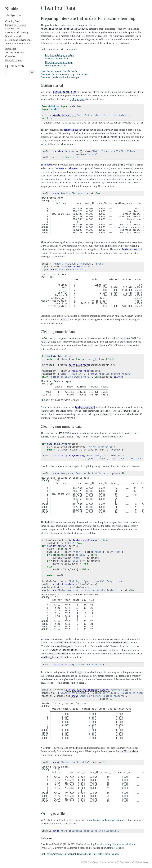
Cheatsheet (11, 56)
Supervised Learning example (108, 820)
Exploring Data (13, 29)
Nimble (12, 9)
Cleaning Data (12, 21)
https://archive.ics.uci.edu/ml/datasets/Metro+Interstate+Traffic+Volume (83, 854)
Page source (143, 862)
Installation (11, 49)
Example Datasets (14, 60)
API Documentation (15, 53)
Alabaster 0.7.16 (130, 862)
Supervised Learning (16, 25)
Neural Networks (14, 36)
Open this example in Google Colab (59, 71)
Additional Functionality (17, 44)
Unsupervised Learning (17, 32)
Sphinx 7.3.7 (115, 862)
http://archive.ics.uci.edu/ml (121, 844)
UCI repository (77, 99)
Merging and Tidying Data (18, 40)
